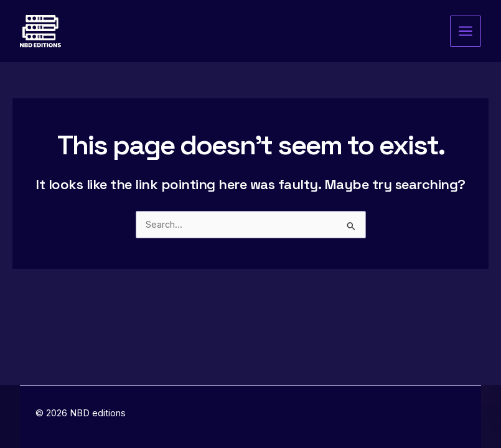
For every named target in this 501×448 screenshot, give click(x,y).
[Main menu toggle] (466, 31)
